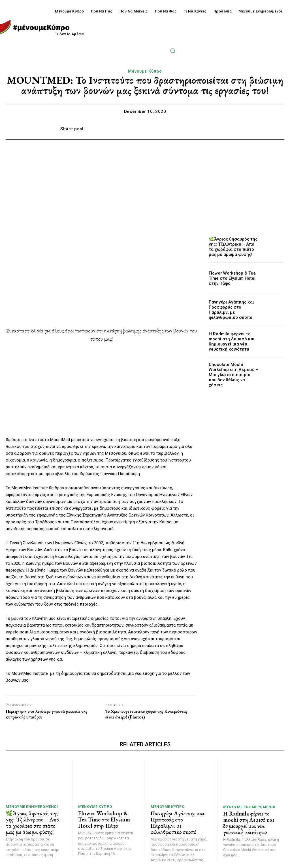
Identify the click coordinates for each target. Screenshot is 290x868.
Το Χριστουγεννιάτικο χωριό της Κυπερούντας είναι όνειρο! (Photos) (146, 714)
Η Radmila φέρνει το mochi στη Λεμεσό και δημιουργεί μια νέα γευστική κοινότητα (233, 341)
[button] (172, 50)
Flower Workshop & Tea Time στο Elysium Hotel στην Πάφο (234, 278)
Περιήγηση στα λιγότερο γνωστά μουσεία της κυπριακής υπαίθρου (46, 714)
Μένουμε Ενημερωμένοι (32, 806)
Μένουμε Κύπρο (145, 71)
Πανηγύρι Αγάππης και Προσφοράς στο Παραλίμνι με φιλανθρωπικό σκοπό (233, 310)
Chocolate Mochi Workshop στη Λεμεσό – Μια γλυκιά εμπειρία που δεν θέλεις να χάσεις (232, 373)
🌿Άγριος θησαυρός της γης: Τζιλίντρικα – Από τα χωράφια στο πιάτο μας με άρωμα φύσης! (232, 247)
